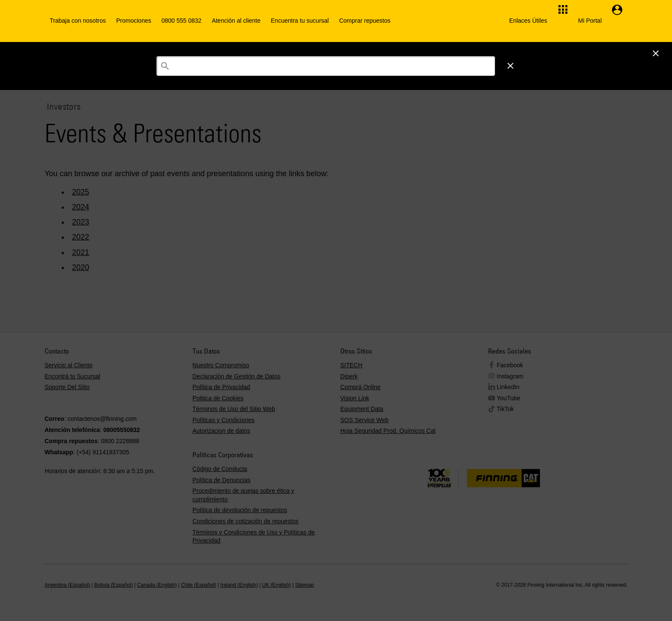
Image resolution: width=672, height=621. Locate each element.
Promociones (134, 21)
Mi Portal (590, 21)
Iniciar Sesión (532, 53)
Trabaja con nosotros (78, 21)
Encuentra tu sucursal (300, 21)
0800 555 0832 (181, 21)
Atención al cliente (236, 21)
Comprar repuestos (365, 21)
